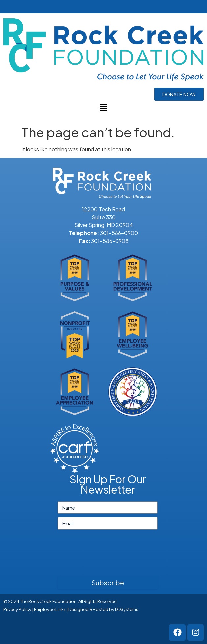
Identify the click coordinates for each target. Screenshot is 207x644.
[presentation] (108, 556)
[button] (103, 108)
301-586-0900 (119, 233)
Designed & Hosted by (92, 609)
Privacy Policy (17, 609)
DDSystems (127, 609)
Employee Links (50, 609)
